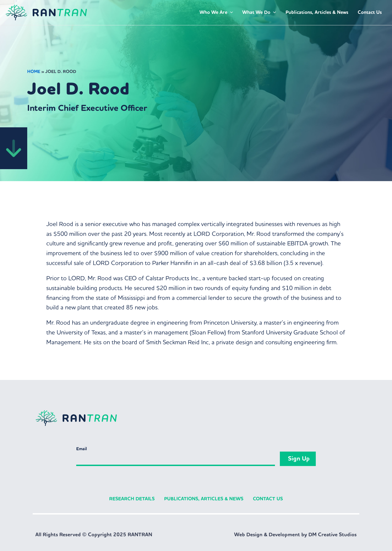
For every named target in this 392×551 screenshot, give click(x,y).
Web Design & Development (267, 535)
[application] (230, 13)
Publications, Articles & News (317, 12)
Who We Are (216, 13)
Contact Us (370, 12)
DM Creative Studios (333, 535)
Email (82, 449)
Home (34, 71)
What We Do (259, 13)
